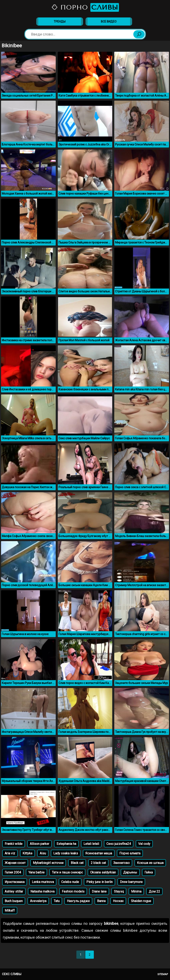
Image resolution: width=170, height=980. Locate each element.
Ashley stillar (14, 891)
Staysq (119, 891)
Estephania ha (66, 844)
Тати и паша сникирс (67, 872)
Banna (101, 901)
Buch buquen (14, 901)
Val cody (144, 844)
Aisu (43, 853)
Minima (136, 891)
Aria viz (10, 853)
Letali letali (91, 844)
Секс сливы (12, 974)
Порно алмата (130, 853)
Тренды (60, 22)
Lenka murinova (43, 882)
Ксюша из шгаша (150, 863)
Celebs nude (70, 882)
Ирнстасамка (15, 882)
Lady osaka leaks (66, 853)
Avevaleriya (38, 901)
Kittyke (27, 853)
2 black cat (98, 863)
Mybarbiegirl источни (48, 863)
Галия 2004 (13, 872)
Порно (85, 7)
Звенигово (121, 863)
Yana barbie (36, 872)
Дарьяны (130, 872)
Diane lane (99, 891)
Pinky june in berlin (99, 882)
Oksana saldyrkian (103, 872)
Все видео (109, 22)
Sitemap (163, 974)
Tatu (57, 901)
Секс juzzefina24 (119, 844)
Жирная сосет (15, 863)
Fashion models (73, 891)
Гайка (149, 872)
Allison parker (40, 844)
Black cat (77, 863)
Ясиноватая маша (99, 853)
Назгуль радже (78, 901)
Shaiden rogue (141, 901)
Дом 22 (154, 891)
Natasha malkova (42, 891)
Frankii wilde (14, 844)
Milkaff (10, 911)
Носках (118, 901)
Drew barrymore (131, 882)
